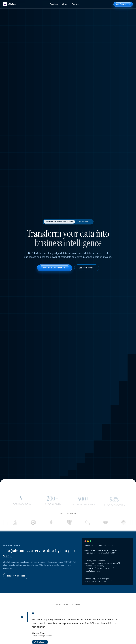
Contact (76, 4)
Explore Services (87, 268)
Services (54, 4)
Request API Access (16, 576)
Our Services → (84, 222)
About (65, 4)
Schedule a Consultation (55, 268)
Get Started (123, 4)
